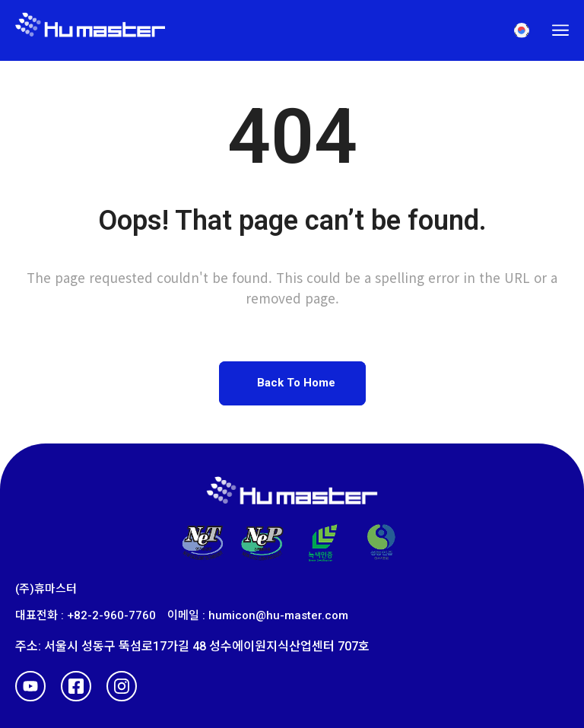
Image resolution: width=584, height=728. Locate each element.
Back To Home (296, 383)
